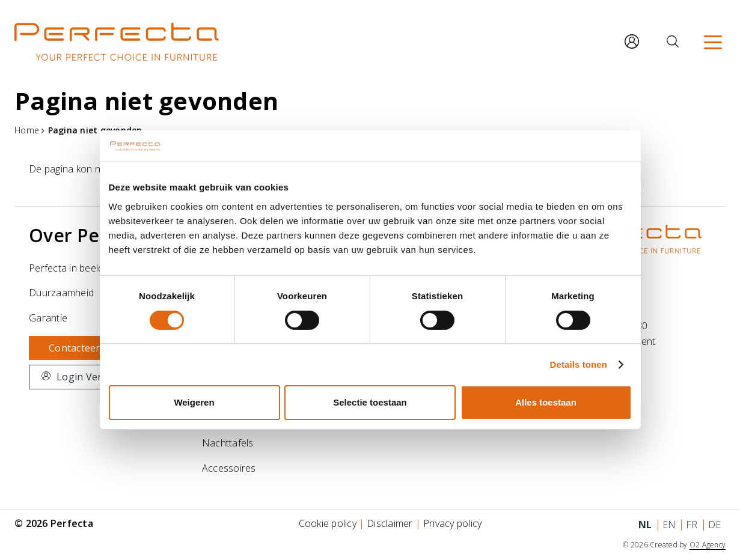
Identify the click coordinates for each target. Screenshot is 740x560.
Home (27, 130)
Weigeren (194, 402)
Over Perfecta (90, 235)
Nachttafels (228, 443)
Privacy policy (453, 523)
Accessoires (229, 468)
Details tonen (579, 364)
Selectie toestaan (370, 402)
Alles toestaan (546, 402)
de (715, 525)
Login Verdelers (93, 377)
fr (692, 525)
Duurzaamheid (61, 293)
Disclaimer (390, 523)
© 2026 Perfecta (54, 523)
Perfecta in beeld (66, 268)
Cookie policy (328, 523)
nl (645, 525)
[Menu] (713, 41)
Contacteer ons (84, 348)
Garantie (48, 318)
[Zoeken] (673, 41)
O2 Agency (708, 545)
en (669, 525)
